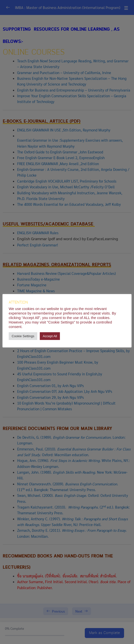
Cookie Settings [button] (23, 336)
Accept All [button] (50, 336)
